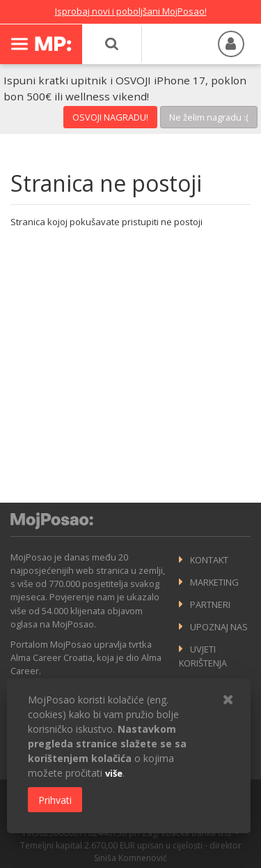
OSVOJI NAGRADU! (110, 117)
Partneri (210, 604)
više (114, 773)
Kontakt (209, 560)
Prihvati (55, 800)
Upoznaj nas (219, 627)
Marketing (214, 582)
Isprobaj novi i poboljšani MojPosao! (131, 11)
